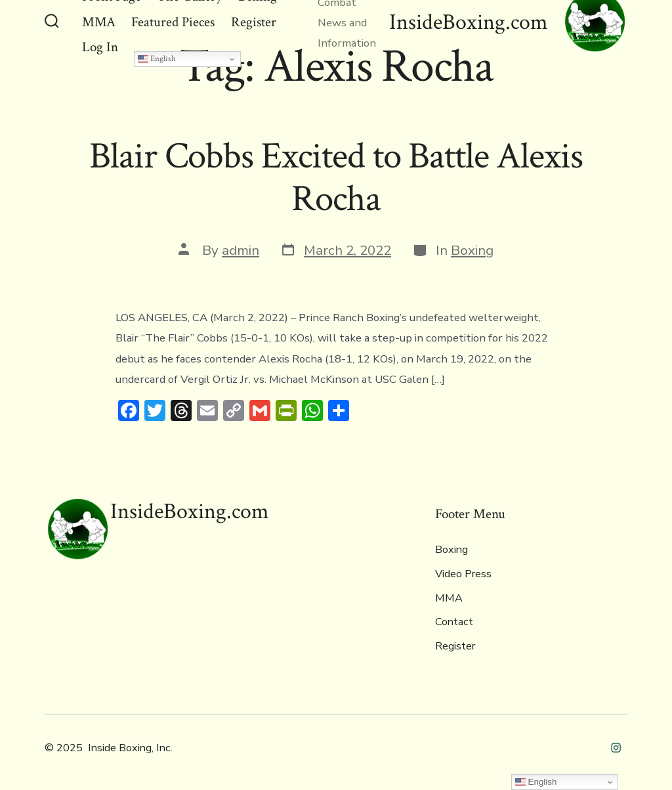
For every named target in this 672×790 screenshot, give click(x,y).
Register (455, 646)
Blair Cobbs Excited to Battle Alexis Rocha (336, 178)
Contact (454, 622)
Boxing (472, 250)
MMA (449, 598)
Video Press (463, 574)
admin (241, 250)
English (157, 58)
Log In (100, 47)
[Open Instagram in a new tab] (616, 748)
